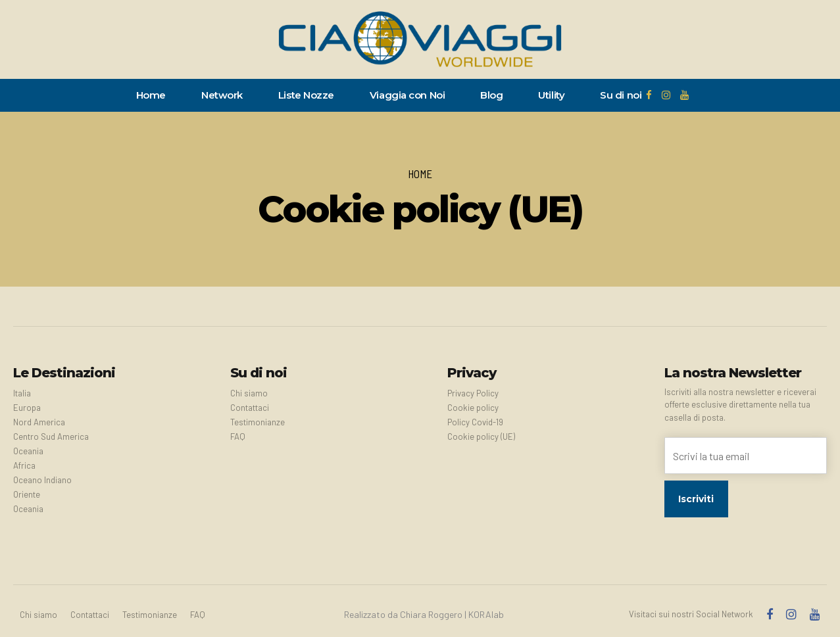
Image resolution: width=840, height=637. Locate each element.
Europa (27, 408)
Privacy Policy (473, 393)
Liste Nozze (306, 95)
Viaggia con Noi (407, 95)
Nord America (39, 422)
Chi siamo (249, 393)
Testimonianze (258, 422)
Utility (551, 95)
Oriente (27, 494)
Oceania (28, 451)
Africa (24, 465)
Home (151, 95)
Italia (22, 393)
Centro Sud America (51, 436)
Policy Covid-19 (475, 422)
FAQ (238, 436)
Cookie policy (473, 408)
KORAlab (486, 614)
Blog (491, 95)
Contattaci (250, 408)
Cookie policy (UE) (481, 436)
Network (222, 95)
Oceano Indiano (42, 480)
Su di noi (621, 95)
